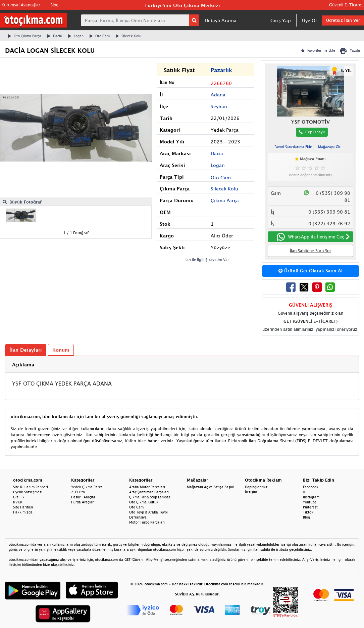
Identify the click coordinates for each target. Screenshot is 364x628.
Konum (61, 350)
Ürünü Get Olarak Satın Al (310, 271)
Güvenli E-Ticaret (346, 5)
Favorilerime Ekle (318, 50)
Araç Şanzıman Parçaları (149, 492)
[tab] (182, 365)
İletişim (251, 492)
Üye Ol (309, 20)
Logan (76, 36)
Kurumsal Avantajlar (21, 5)
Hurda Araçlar (82, 502)
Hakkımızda (23, 512)
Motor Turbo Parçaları (147, 522)
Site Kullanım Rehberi (31, 487)
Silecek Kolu (128, 36)
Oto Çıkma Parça (25, 36)
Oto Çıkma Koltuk (144, 502)
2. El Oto (78, 492)
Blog (54, 5)
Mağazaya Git (329, 147)
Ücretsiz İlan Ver (343, 20)
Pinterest (310, 507)
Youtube (310, 502)
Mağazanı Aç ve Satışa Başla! (211, 487)
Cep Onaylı (312, 132)
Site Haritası (23, 507)
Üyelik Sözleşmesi (28, 492)
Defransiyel (138, 517)
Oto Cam (100, 36)
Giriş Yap (281, 20)
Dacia (55, 36)
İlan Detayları (26, 350)
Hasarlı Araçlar (83, 497)
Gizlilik (19, 497)
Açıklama (23, 365)
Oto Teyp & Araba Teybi (148, 512)
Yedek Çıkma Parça (87, 487)
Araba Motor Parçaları (147, 487)
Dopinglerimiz (256, 487)
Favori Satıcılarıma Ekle (293, 147)
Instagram (311, 497)
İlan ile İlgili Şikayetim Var (207, 259)
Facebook (311, 487)
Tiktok (308, 512)
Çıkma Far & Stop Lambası (150, 497)
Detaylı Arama (221, 20)
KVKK (18, 502)
